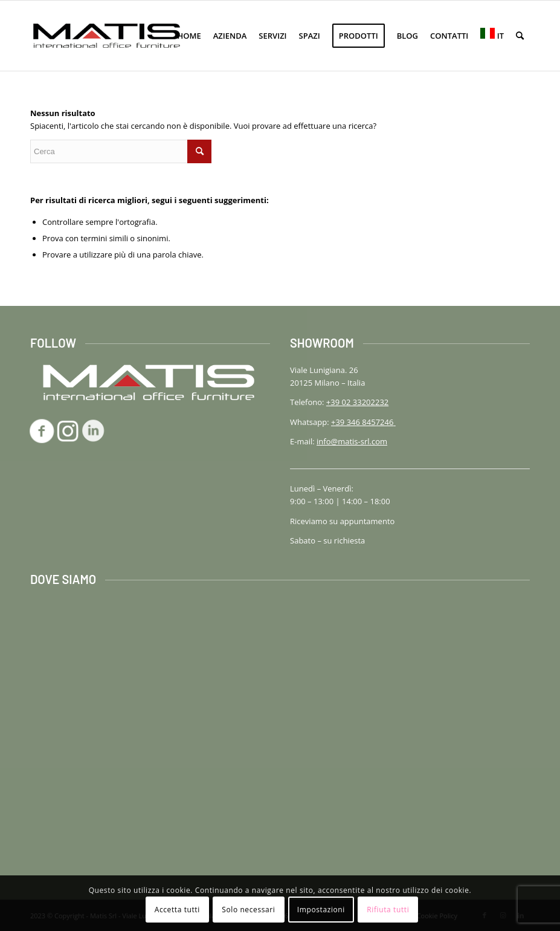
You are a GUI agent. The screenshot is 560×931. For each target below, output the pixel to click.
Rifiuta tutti (388, 910)
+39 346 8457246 (363, 422)
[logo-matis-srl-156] (107, 36)
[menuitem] (189, 36)
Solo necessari (248, 910)
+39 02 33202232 (357, 402)
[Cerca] (520, 36)
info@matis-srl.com (352, 441)
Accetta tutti (177, 910)
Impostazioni (321, 910)
